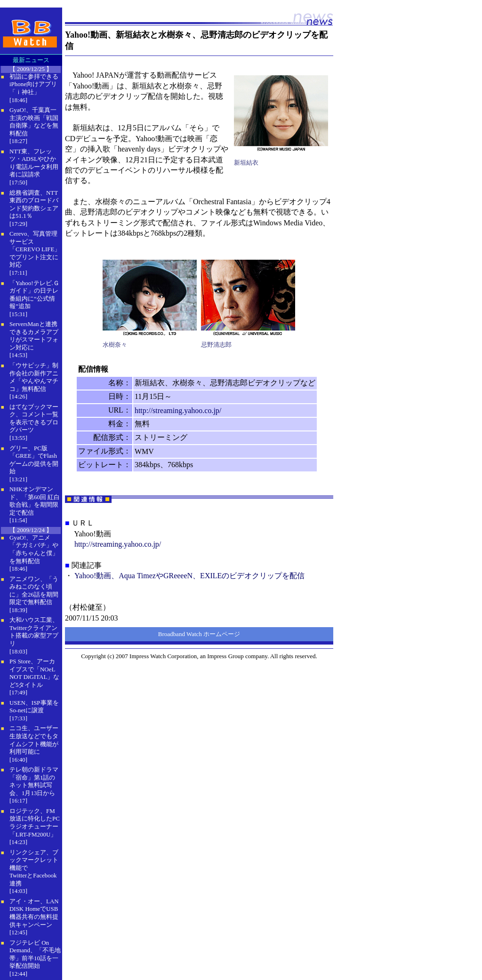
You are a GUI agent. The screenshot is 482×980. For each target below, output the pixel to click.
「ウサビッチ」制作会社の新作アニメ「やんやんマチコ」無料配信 (34, 377)
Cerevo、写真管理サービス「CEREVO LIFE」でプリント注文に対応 (35, 249)
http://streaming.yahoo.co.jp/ (178, 410)
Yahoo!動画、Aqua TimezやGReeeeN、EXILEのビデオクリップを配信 (189, 576)
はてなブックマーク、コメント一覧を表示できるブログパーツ (34, 418)
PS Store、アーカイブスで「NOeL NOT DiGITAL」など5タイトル (34, 673)
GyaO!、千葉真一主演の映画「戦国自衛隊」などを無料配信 (34, 122)
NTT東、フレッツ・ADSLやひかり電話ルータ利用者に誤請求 (34, 163)
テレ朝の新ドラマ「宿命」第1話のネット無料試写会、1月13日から (34, 781)
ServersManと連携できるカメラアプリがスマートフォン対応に (34, 336)
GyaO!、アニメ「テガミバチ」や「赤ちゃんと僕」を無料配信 (34, 549)
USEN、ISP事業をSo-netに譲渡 (34, 707)
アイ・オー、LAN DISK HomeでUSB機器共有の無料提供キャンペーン (34, 913)
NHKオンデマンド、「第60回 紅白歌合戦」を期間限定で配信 (35, 501)
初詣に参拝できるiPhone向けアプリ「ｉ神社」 (34, 84)
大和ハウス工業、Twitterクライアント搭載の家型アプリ (34, 632)
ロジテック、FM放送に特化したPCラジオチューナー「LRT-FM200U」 (35, 823)
